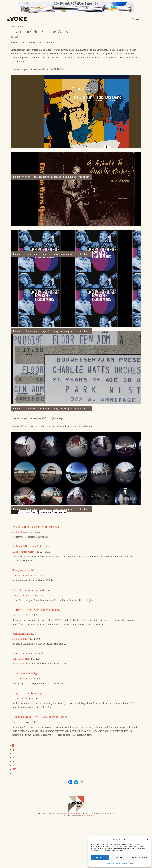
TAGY (14, 512)
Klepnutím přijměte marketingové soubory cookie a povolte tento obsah (51, 509)
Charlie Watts (25, 512)
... (13, 765)
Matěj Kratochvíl (21, 576)
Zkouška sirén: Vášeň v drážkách (33, 590)
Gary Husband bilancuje (27, 693)
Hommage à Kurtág (25, 673)
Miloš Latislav (20, 698)
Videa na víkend (60, 512)
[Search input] (122, 19)
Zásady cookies (109, 863)
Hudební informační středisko (70, 813)
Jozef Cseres (19, 615)
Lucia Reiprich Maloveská (26, 552)
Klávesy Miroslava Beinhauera (32, 546)
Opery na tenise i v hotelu (28, 653)
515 (14, 769)
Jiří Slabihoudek (21, 532)
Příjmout (100, 857)
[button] (147, 839)
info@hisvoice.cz (110, 813)
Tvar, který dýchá (23, 570)
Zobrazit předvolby (139, 857)
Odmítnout (120, 857)
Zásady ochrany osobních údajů (124, 863)
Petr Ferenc (17, 27)
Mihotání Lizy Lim (24, 634)
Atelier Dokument (87, 816)
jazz (35, 512)
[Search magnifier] (133, 19)
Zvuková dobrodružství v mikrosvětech (37, 527)
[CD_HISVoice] (76, 7)
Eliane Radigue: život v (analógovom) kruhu (40, 717)
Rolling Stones (45, 512)
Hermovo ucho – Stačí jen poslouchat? (36, 610)
